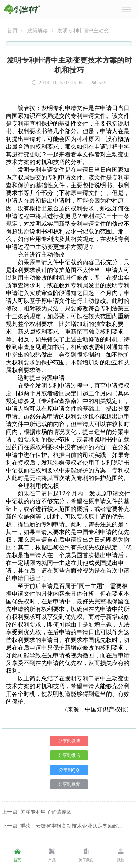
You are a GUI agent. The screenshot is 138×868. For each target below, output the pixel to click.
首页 (13, 30)
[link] (13, 30)
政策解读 (38, 30)
